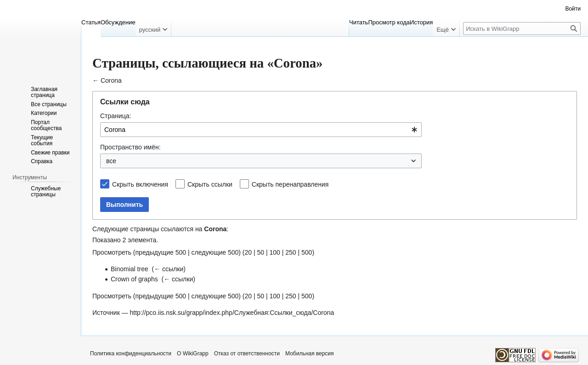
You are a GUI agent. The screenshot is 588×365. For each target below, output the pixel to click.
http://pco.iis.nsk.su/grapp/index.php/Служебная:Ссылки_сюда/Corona (232, 313)
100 (274, 252)
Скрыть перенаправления (290, 184)
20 (248, 252)
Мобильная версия (310, 354)
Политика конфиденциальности (131, 354)
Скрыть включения (140, 184)
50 (260, 252)
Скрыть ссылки (210, 184)
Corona (111, 80)
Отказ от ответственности (247, 354)
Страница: (116, 116)
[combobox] (261, 130)
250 (291, 252)
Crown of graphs (134, 279)
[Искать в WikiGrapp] (522, 29)
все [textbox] (111, 161)
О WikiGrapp (193, 354)
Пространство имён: (130, 147)
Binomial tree (130, 269)
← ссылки (169, 269)
